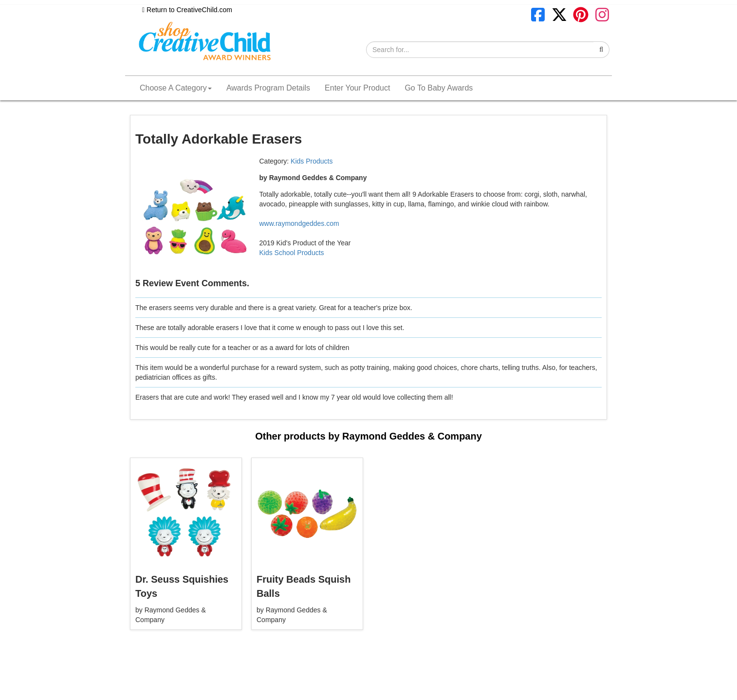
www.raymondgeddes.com (299, 223)
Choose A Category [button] (176, 88)
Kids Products (312, 161)
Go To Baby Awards (439, 88)
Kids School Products (292, 253)
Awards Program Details (268, 88)
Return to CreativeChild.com (187, 10)
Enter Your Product (357, 88)
